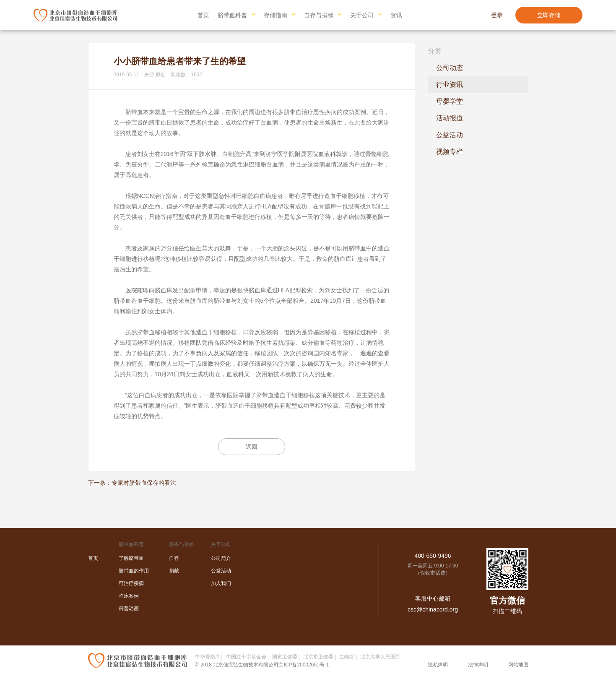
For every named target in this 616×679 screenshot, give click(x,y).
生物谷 (347, 657)
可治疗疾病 (131, 583)
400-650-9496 (433, 556)
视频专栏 (450, 152)
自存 (174, 558)
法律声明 (478, 665)
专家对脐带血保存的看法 (144, 483)
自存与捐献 (319, 15)
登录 (497, 15)
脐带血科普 (232, 15)
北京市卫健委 (318, 657)
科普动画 (129, 609)
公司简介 (221, 558)
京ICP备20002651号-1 (304, 665)
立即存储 (549, 15)
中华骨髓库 (208, 657)
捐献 (174, 571)
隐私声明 (438, 665)
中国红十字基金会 (246, 657)
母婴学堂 (450, 101)
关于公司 (362, 15)
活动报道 (450, 118)
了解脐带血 (131, 558)
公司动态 (450, 68)
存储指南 (276, 15)
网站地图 (518, 665)
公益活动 (450, 135)
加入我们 (221, 583)
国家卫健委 (285, 657)
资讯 (396, 15)
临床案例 (129, 596)
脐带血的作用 (134, 571)
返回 (252, 447)
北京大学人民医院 (380, 657)
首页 (203, 15)
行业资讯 (450, 85)
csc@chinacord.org (433, 609)
